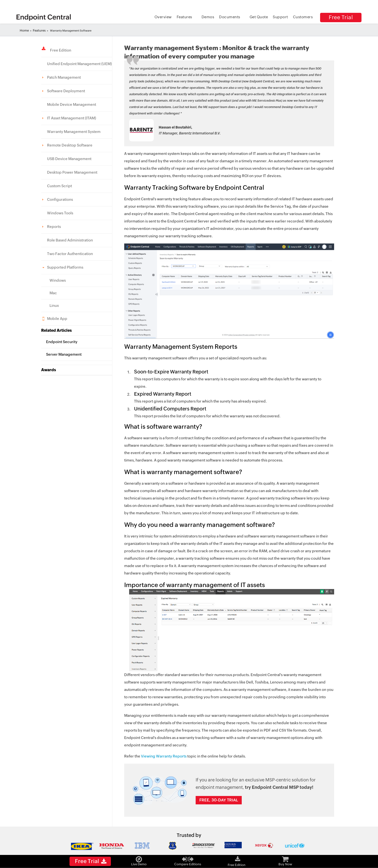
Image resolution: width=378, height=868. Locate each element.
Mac (53, 293)
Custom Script (60, 186)
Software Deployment (66, 91)
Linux (54, 305)
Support (280, 17)
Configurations (60, 199)
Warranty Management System (74, 132)
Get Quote (259, 17)
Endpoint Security (62, 342)
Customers (303, 17)
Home (24, 30)
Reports (54, 227)
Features (184, 17)
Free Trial (341, 17)
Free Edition (59, 50)
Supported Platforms (65, 267)
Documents (230, 17)
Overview (163, 17)
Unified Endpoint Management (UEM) (79, 64)
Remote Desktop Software (70, 145)
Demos (208, 17)
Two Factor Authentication (70, 254)
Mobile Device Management (72, 104)
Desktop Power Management (72, 172)
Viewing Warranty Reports (164, 756)
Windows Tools (60, 213)
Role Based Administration (70, 240)
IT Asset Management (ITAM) (72, 118)
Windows (58, 280)
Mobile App (57, 319)
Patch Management (64, 77)
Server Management (64, 354)
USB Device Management (69, 159)
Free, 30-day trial (219, 800)
